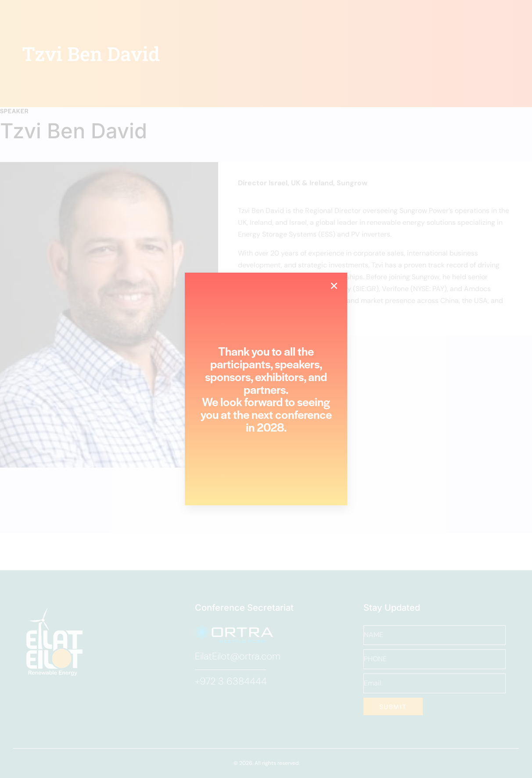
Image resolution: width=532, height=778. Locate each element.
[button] (334, 286)
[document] (266, 389)
